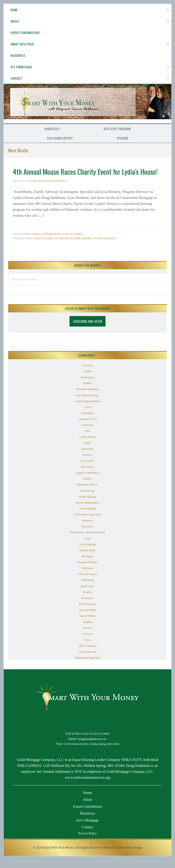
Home (87, 801)
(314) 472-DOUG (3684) (96, 742)
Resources (87, 606)
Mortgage (88, 564)
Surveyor (87, 642)
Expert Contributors (87, 481)
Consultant (87, 421)
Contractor (87, 433)
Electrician (87, 475)
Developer (87, 457)
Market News (87, 558)
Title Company (87, 654)
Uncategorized (87, 660)
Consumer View (87, 427)
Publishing (87, 588)
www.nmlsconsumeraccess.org (88, 786)
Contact (87, 835)
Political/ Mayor (88, 582)
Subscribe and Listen (87, 329)
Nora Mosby (83, 247)
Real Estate (88, 594)
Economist (87, 469)
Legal (87, 547)
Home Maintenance (87, 511)
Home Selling (87, 517)
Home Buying (87, 505)
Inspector (87, 529)
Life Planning (73, 242)
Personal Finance (87, 570)
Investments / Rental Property (88, 540)
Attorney (87, 373)
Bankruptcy (88, 385)
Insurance (88, 534)
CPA (87, 439)
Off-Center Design (130, 856)
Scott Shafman (105, 247)
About (87, 808)
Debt (87, 451)
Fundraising (52, 242)
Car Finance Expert (87, 403)
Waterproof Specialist (88, 666)
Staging (87, 630)
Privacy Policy (87, 842)
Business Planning (87, 397)
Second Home (87, 618)
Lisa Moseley (63, 247)
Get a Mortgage (87, 828)
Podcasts (87, 576)
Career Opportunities (87, 409)
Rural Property (88, 612)
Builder (87, 391)
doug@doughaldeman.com (92, 747)
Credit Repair (87, 445)
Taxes (87, 648)
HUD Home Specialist (88, 523)
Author (88, 379)
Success (87, 636)
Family (37, 242)
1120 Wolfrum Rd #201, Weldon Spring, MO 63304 (91, 752)
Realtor (87, 600)
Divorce (87, 463)
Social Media (88, 624)
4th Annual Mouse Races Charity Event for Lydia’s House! (86, 175)
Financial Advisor (88, 493)
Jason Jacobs (43, 247)
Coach (87, 415)
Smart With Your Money (87, 108)
